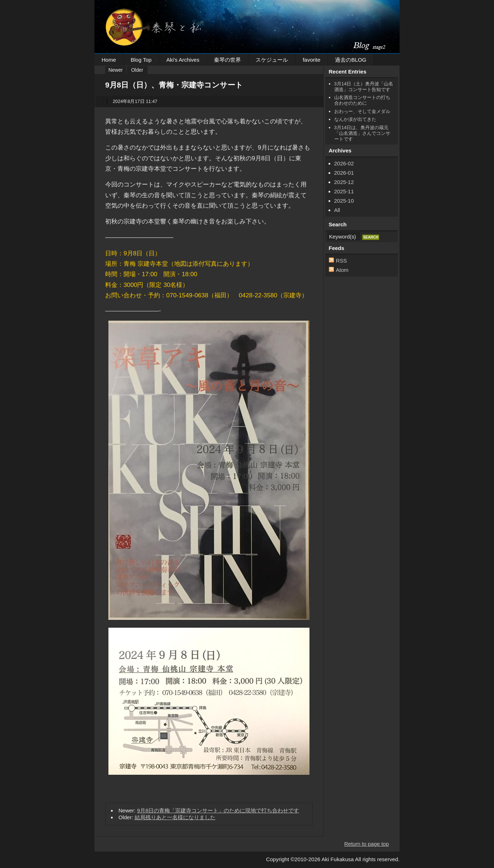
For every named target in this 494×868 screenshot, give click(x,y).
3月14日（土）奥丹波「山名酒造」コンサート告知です (364, 87)
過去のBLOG (351, 60)
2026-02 (344, 163)
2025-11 (344, 191)
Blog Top (141, 60)
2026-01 (344, 173)
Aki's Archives (183, 60)
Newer (116, 70)
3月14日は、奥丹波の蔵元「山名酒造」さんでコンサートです (362, 133)
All (337, 210)
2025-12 (344, 182)
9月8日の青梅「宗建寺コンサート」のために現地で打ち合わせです (218, 810)
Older (137, 70)
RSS (342, 261)
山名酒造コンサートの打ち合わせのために (362, 100)
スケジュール (272, 60)
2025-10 (344, 201)
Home (109, 60)
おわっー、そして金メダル (362, 111)
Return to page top (367, 844)
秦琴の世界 (227, 60)
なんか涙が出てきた (355, 119)
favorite (311, 60)
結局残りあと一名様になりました (175, 817)
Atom (342, 270)
